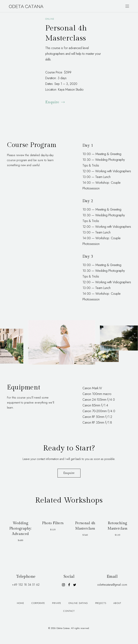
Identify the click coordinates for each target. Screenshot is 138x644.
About (117, 603)
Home (21, 603)
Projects (101, 603)
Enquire (55, 102)
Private (57, 603)
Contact (69, 611)
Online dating (78, 603)
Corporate (38, 603)
